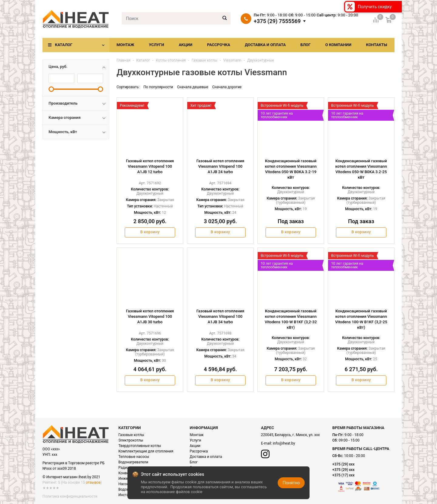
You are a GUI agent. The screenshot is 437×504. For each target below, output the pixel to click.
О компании (338, 45)
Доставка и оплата (265, 45)
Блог (306, 45)
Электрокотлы (131, 440)
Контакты (377, 45)
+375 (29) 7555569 (277, 21)
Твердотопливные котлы (140, 446)
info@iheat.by (284, 443)
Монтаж (125, 45)
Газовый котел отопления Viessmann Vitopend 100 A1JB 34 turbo (220, 316)
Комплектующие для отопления (146, 451)
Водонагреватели (133, 462)
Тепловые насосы (134, 457)
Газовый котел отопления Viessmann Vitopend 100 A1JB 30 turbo (150, 316)
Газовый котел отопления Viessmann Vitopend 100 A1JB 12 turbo (150, 166)
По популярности (158, 87)
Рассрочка (218, 45)
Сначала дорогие (227, 87)
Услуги (156, 45)
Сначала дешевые (193, 87)
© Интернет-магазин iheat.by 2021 (71, 477)
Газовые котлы (131, 435)
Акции (186, 45)
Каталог (64, 45)
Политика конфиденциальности (70, 496)
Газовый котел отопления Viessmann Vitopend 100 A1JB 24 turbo (220, 166)
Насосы (125, 484)
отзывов (93, 482)
